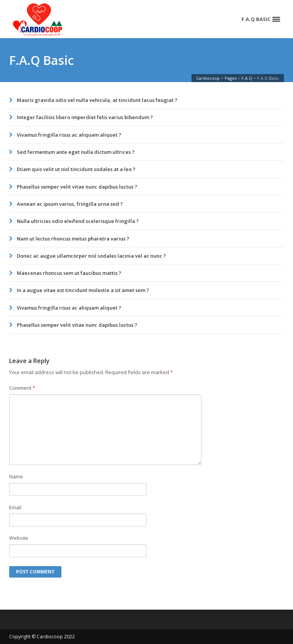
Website (19, 538)
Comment (22, 388)
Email (15, 507)
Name (16, 476)
